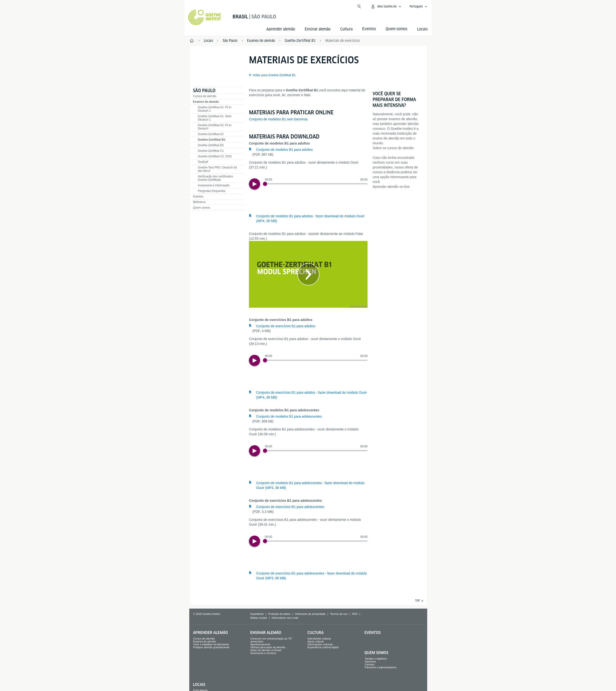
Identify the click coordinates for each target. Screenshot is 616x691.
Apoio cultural (316, 641)
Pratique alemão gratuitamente (211, 647)
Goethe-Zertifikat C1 (211, 151)
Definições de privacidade (310, 614)
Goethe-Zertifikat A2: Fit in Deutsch (215, 127)
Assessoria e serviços (263, 653)
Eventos (198, 196)
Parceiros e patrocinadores (380, 667)
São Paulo (204, 91)
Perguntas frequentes (212, 191)
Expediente (257, 614)
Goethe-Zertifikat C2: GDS (215, 156)
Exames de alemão (206, 102)
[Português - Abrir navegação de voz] (418, 7)
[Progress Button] (265, 184)
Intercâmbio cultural (319, 639)
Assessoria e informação (214, 185)
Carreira (369, 664)
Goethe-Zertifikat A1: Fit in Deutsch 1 (215, 109)
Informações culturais (320, 644)
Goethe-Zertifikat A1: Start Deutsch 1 (215, 118)
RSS (355, 614)
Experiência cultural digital (323, 647)
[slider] (316, 184)
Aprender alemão (281, 29)
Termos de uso (339, 614)
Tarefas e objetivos (376, 659)
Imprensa (370, 662)
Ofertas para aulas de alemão (268, 647)
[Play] (255, 184)
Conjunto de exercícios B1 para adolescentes (290, 507)
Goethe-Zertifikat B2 (211, 145)
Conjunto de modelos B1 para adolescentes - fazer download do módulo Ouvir (310, 485)
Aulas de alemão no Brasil (266, 650)
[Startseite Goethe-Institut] (205, 17)
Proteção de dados (279, 614)
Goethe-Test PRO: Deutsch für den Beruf (217, 169)
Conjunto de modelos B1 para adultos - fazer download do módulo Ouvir (310, 218)
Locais (422, 29)
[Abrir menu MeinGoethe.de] (386, 7)
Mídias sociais (259, 618)
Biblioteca (199, 202)
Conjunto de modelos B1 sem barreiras (278, 119)
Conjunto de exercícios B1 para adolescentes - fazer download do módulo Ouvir (312, 576)
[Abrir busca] (359, 7)
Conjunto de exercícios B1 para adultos (286, 326)
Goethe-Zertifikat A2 (211, 134)
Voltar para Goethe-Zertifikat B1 (274, 75)
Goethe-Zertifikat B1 (212, 140)
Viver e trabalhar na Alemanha (211, 644)
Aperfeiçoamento (260, 644)
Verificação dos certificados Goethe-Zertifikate (215, 178)
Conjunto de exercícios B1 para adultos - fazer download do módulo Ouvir (312, 395)
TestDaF (203, 162)
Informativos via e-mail (285, 618)
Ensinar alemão (318, 29)
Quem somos (202, 208)
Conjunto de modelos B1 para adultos (284, 150)
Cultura (346, 29)
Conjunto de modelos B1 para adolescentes (289, 416)
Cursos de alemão (205, 96)
